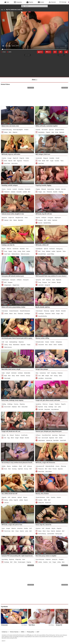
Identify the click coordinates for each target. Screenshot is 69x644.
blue (37, 373)
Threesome (26, 161)
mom (26, 218)
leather (4, 466)
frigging (38, 189)
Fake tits (10, 161)
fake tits (9, 249)
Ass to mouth (7, 407)
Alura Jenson (15, 163)
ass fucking (5, 559)
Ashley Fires (41, 503)
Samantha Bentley (43, 316)
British (53, 314)
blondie (58, 311)
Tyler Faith (41, 409)
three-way (47, 311)
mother (26, 528)
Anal (49, 282)
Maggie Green (16, 285)
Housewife (19, 192)
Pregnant (48, 132)
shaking (4, 404)
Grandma (60, 345)
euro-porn (13, 280)
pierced (46, 249)
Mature (6, 132)
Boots (6, 469)
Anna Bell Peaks (42, 254)
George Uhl (47, 285)
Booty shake (25, 407)
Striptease (14, 407)
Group (57, 132)
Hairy (53, 132)
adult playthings (14, 342)
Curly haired (41, 345)
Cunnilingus (27, 314)
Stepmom (15, 132)
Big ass (26, 500)
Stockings (51, 407)
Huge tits (16, 500)
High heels (20, 469)
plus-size (51, 130)
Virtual (17, 531)
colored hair (43, 373)
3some (4, 189)
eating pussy (60, 249)
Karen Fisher (7, 163)
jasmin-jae (55, 435)
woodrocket (39, 158)
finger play (18, 559)
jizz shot (64, 189)
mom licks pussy (40, 559)
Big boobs (62, 132)
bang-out (46, 158)
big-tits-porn (58, 218)
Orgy (9, 438)
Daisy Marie (47, 409)
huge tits (22, 158)
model (58, 158)
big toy (9, 466)
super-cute (11, 218)
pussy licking (51, 189)
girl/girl (53, 311)
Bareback (59, 531)
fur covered (45, 130)
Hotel (40, 161)
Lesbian (28, 251)
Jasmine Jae (49, 440)
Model (44, 161)
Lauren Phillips (51, 254)
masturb (38, 130)
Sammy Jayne (59, 534)
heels (21, 466)
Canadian (57, 161)
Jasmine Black (51, 534)
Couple (52, 161)
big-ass (25, 497)
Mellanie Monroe (16, 254)
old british (14, 373)
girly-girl (20, 497)
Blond (6, 161)
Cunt (44, 192)
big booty (59, 280)
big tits (4, 249)
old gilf (8, 373)
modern (27, 130)
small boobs (25, 435)
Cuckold (25, 192)
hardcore (49, 280)
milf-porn (44, 218)
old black (21, 373)
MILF (15, 161)
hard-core (45, 404)
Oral (5, 438)
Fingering (61, 192)
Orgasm (10, 251)
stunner (59, 497)
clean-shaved (39, 311)
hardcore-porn (6, 280)
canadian (52, 158)
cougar (10, 158)
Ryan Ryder (56, 440)
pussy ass (55, 559)
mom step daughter (18, 130)
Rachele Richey (47, 223)
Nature (40, 531)
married (9, 189)
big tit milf (16, 158)
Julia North (41, 285)
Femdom (40, 500)
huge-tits (4, 497)
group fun (39, 280)
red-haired (52, 249)
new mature (5, 311)
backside (22, 249)
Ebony (13, 376)
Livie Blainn (41, 378)
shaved (12, 435)
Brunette (55, 192)
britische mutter (40, 342)
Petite (15, 562)
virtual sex (20, 528)
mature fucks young (7, 130)
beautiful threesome (25, 311)
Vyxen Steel (41, 163)
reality (28, 158)
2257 (38, 632)
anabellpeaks (39, 249)
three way (64, 466)
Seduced (6, 220)
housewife (28, 189)
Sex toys (28, 376)
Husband (13, 192)
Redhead (48, 251)
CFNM (45, 500)
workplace (15, 466)
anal (54, 280)
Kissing (56, 376)
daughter (61, 559)
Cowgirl (17, 438)
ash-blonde (16, 249)
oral (27, 249)
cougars (51, 404)
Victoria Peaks (48, 378)
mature (47, 342)
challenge (10, 404)
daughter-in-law (20, 218)
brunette (58, 189)
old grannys (59, 342)
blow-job (44, 189)
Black (6, 376)
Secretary (14, 469)
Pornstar (55, 469)
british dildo (27, 373)
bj (8, 435)
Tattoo (62, 161)
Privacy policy (30, 632)
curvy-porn (51, 218)
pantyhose (39, 404)
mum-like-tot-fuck (47, 435)
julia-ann (14, 497)
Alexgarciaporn (8, 285)
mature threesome (14, 311)
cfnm (48, 497)
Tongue (40, 192)
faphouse (60, 373)
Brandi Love (48, 503)
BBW (43, 376)
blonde (4, 435)
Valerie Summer (8, 347)
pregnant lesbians (60, 130)
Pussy (6, 251)
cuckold (15, 189)
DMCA (23, 632)
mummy (4, 158)
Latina (59, 407)
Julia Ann (6, 503)
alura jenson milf (40, 466)
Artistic (49, 220)
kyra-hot (38, 218)
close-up (30, 466)
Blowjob (59, 282)
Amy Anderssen (55, 409)
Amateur (54, 282)
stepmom (48, 559)
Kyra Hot (40, 223)
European (40, 220)
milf (44, 280)
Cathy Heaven (42, 440)
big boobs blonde (50, 466)
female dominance (41, 497)
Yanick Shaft (63, 440)
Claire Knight (7, 378)
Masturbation (41, 132)
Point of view (7, 531)
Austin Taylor (7, 254)
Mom (10, 132)
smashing (21, 189)
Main (2, 10)
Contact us (5, 632)
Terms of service (14, 632)
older (3, 373)
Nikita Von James (25, 254)
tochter (53, 342)
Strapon (47, 376)
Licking (19, 251)
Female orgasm (22, 562)
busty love (5, 218)
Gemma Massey (42, 534)
